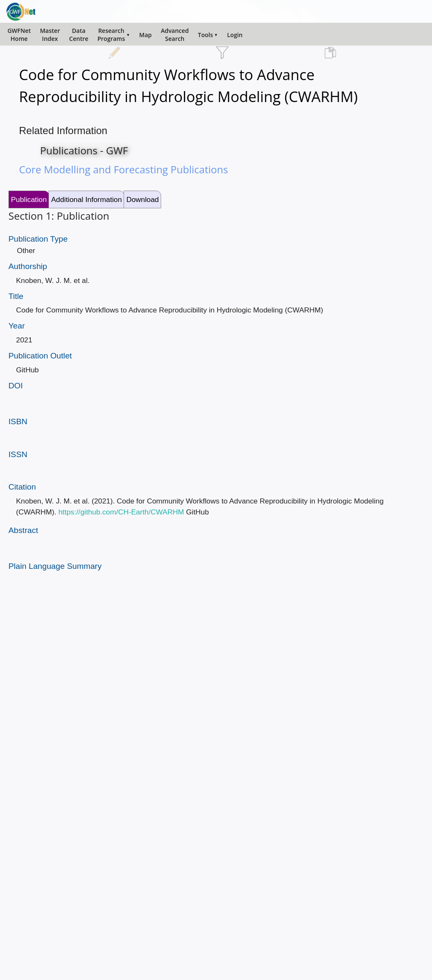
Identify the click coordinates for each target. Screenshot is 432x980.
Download (142, 199)
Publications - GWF (84, 150)
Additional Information (86, 199)
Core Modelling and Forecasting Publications (123, 169)
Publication (29, 199)
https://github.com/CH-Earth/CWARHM (121, 512)
